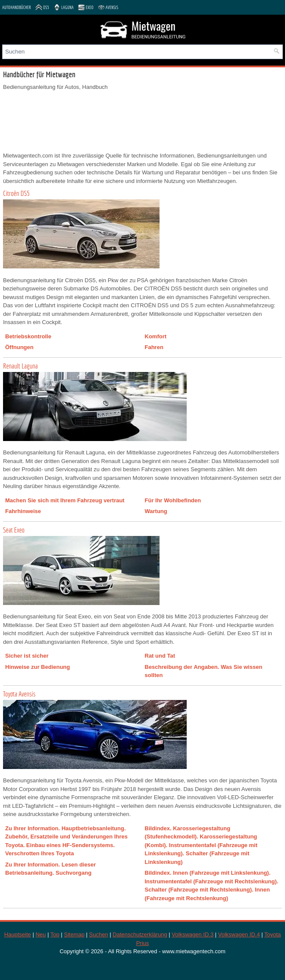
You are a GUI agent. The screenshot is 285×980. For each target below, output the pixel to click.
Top (55, 934)
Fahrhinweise (23, 511)
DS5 (42, 7)
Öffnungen (19, 347)
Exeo (86, 7)
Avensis (108, 7)
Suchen (99, 934)
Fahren (154, 347)
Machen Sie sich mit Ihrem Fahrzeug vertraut (65, 500)
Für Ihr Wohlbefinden (173, 500)
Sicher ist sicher (27, 656)
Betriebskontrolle (28, 336)
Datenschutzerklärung (140, 934)
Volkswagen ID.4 (239, 934)
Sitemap (74, 934)
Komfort (156, 336)
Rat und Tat (160, 656)
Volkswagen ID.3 (193, 934)
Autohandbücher (17, 7)
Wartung (156, 511)
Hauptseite (18, 934)
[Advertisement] (142, 121)
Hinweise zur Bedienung (38, 667)
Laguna (64, 7)
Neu (41, 934)
